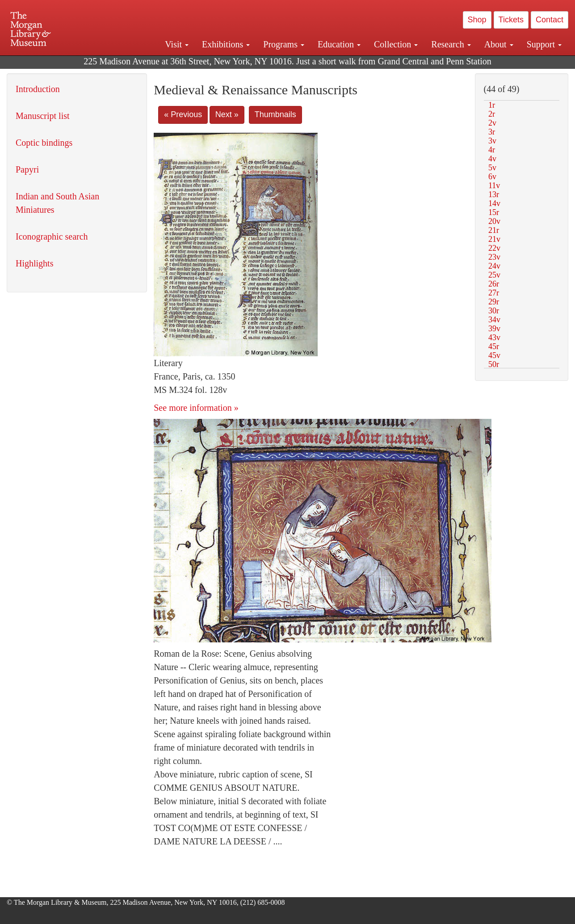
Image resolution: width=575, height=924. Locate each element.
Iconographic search (52, 236)
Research (451, 44)
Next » (227, 114)
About (499, 44)
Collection (396, 44)
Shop (477, 20)
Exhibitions (226, 44)
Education (339, 44)
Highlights (34, 263)
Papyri (27, 169)
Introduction (38, 89)
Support (544, 44)
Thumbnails (275, 114)
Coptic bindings (44, 143)
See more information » (196, 408)
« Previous (183, 114)
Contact (550, 20)
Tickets (511, 20)
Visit (177, 44)
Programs (284, 44)
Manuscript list (43, 116)
